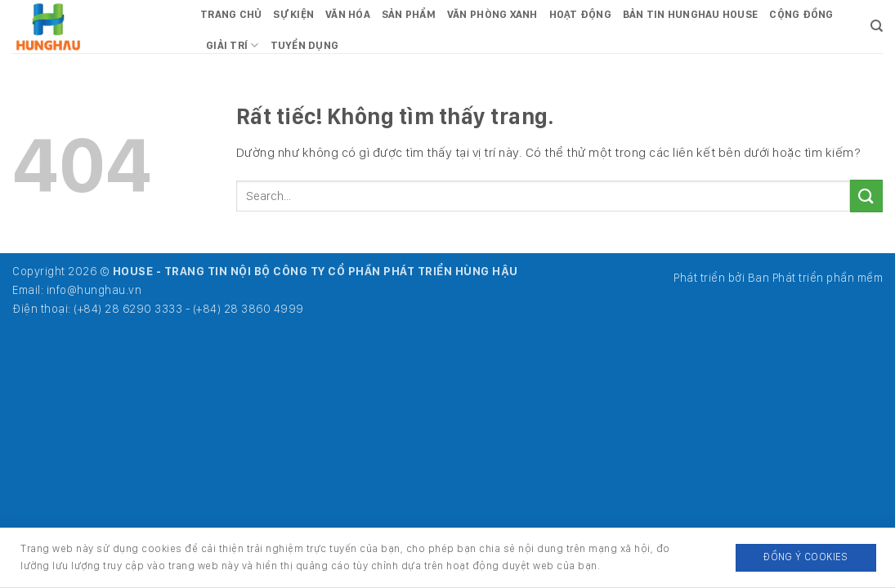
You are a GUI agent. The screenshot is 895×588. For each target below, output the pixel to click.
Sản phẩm (409, 14)
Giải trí (233, 45)
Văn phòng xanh (492, 14)
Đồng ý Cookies (805, 557)
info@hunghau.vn (94, 290)
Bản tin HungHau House (690, 14)
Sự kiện (293, 14)
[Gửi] (866, 196)
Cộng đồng (801, 14)
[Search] (877, 26)
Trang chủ (231, 14)
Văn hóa (348, 14)
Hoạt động (580, 14)
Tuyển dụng (305, 45)
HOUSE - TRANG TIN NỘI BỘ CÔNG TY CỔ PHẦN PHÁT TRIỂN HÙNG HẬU (315, 271)
